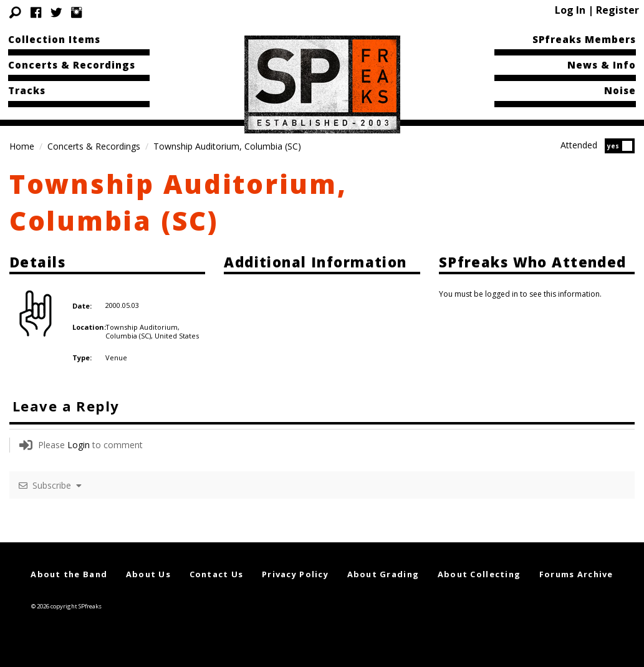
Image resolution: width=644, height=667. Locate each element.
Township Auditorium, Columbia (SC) (178, 202)
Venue (116, 357)
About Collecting (479, 574)
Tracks (27, 90)
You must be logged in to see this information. (520, 294)
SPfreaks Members (584, 39)
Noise (620, 90)
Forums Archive (576, 574)
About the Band (69, 574)
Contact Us (217, 574)
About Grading (383, 574)
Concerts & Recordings (72, 65)
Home (22, 146)
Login (79, 445)
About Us (148, 574)
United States (177, 336)
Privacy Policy (295, 574)
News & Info (602, 65)
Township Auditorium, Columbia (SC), (142, 331)
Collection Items (54, 39)
